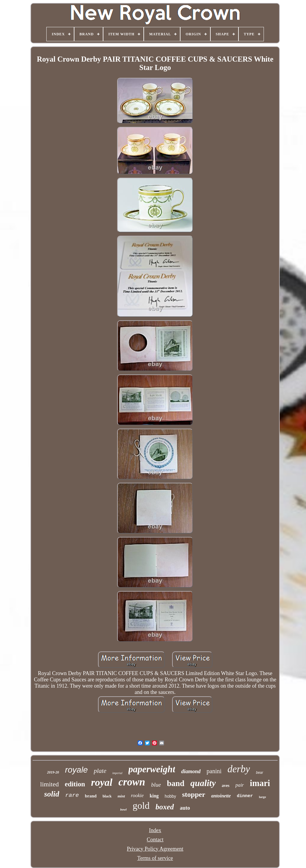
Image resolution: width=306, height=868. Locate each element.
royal (102, 782)
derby (239, 769)
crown (132, 782)
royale (76, 770)
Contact (155, 840)
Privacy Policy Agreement (155, 849)
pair (240, 785)
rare (72, 795)
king (154, 796)
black (107, 796)
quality (203, 783)
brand (91, 796)
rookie (137, 795)
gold (141, 805)
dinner (245, 796)
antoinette (221, 796)
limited (49, 784)
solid (52, 794)
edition (75, 784)
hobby (170, 796)
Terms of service (155, 858)
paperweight (152, 769)
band (176, 783)
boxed (165, 807)
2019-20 (53, 772)
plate (100, 771)
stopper (193, 794)
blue (156, 785)
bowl (123, 809)
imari (260, 783)
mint (121, 796)
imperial (117, 773)
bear (260, 773)
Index (155, 830)
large (262, 797)
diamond (191, 771)
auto (185, 808)
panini (214, 771)
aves (226, 786)
